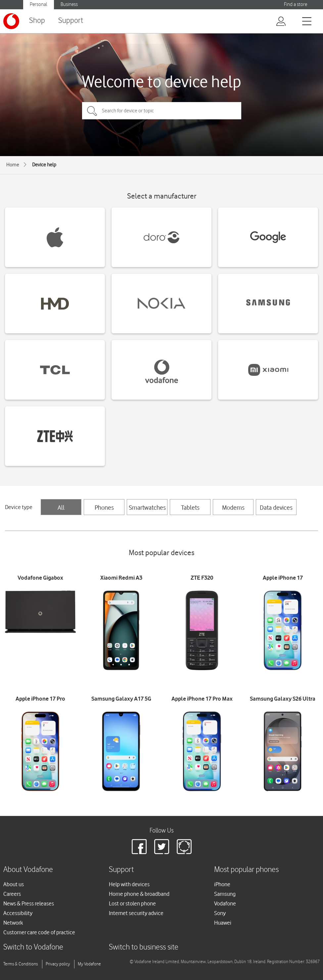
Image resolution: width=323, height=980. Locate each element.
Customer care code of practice (39, 932)
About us (14, 884)
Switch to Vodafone (33, 947)
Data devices (276, 507)
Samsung (225, 894)
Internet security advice (136, 913)
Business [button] (69, 4)
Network (13, 923)
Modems (233, 507)
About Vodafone (28, 870)
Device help (44, 165)
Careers (12, 894)
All (61, 507)
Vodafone (225, 903)
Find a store (296, 4)
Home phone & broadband (139, 894)
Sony (220, 913)
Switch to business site (144, 947)
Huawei (223, 923)
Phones (104, 507)
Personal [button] (39, 4)
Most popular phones (246, 870)
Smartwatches (147, 507)
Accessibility (18, 913)
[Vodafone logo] (11, 21)
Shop (37, 21)
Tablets (190, 507)
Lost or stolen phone (132, 903)
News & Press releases (29, 903)
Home (13, 165)
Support (71, 21)
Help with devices (129, 884)
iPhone (222, 884)
